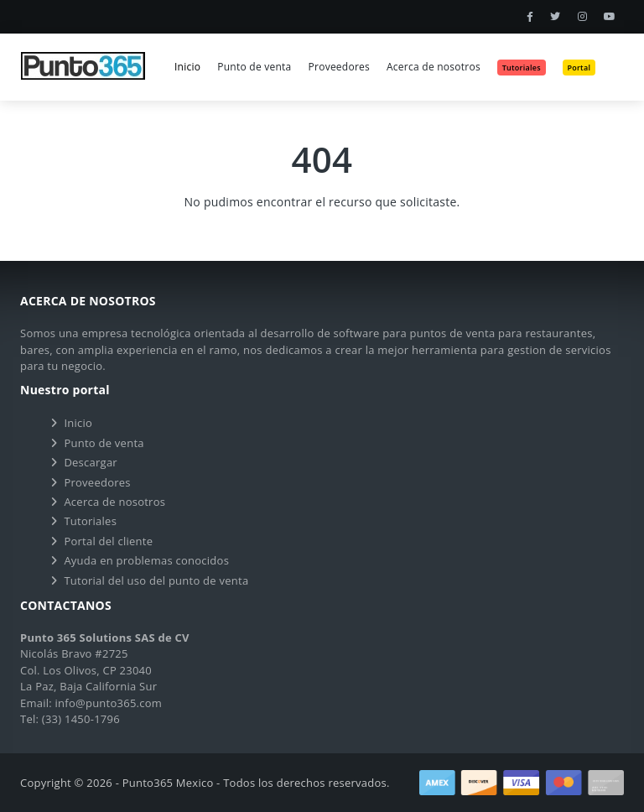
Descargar (91, 462)
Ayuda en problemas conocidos (146, 560)
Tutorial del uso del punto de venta (156, 580)
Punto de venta (254, 67)
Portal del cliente (108, 541)
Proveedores (339, 67)
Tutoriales (90, 521)
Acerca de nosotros (434, 67)
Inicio (187, 67)
